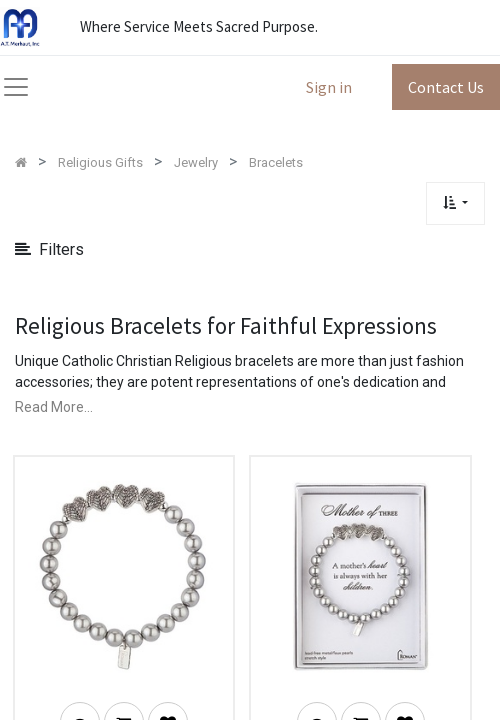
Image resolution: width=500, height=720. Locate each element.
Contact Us (446, 87)
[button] (455, 203)
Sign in (329, 87)
